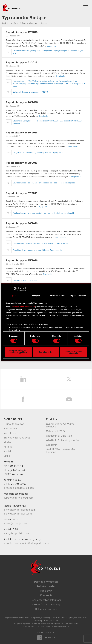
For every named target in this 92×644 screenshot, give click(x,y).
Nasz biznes (11, 429)
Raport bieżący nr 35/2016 (22, 261)
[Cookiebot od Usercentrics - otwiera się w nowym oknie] (15, 289)
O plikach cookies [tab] (78, 296)
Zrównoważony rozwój (17, 438)
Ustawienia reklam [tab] (57, 296)
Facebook (23, 399)
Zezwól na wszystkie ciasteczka (74, 352)
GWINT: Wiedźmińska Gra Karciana (61, 451)
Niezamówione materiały (46, 605)
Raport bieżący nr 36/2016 (22, 223)
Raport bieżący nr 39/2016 (22, 133)
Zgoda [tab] (14, 296)
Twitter (69, 379)
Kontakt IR (46, 596)
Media (7, 442)
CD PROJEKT (11, 8)
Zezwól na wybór (46, 352)
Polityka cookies (46, 586)
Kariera (8, 447)
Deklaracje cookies (46, 609)
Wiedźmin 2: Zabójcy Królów (62, 440)
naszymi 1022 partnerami (23, 307)
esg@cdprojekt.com (16, 533)
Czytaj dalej (52, 46)
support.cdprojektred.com (19, 498)
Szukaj (7, 456)
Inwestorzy (10, 433)
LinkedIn (23, 379)
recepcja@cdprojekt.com (19, 488)
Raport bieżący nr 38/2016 (22, 163)
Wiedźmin (52, 445)
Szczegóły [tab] (35, 296)
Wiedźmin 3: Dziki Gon (59, 436)
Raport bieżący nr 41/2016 (21, 63)
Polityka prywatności (46, 582)
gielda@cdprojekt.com (18, 514)
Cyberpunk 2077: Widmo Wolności (60, 425)
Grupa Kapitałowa (14, 424)
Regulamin (46, 591)
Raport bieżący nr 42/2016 (22, 32)
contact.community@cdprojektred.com (27, 543)
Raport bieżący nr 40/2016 (22, 102)
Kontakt (8, 451)
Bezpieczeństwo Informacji (46, 600)
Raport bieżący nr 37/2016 (22, 193)
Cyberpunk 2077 (56, 431)
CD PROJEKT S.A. (14, 466)
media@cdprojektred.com (20, 510)
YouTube (69, 399)
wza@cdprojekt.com (16, 524)
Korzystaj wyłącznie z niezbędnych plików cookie (18, 352)
